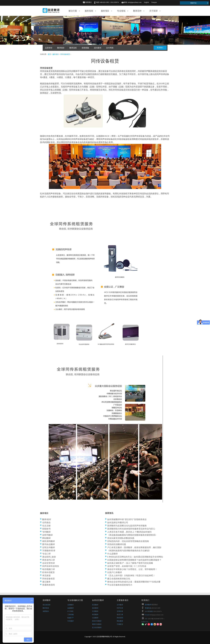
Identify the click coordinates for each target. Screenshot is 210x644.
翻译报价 (61, 48)
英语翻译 (95, 605)
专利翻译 (46, 532)
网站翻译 (46, 538)
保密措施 (85, 48)
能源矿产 (70, 618)
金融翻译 (70, 608)
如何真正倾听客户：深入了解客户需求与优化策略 (130, 563)
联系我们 (89, 2)
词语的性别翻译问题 (117, 544)
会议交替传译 (49, 563)
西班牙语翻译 (97, 621)
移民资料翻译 (49, 541)
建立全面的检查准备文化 (119, 579)
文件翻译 (120, 605)
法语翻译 (95, 618)
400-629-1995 (156, 608)
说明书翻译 (47, 535)
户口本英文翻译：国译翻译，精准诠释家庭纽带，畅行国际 (134, 547)
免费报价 (46, 611)
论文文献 (46, 526)
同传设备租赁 (65, 54)
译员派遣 (46, 575)
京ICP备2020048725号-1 (156, 619)
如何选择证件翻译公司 (118, 523)
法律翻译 (70, 605)
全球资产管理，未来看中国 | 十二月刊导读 (127, 566)
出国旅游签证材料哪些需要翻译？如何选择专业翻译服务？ (134, 560)
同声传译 (120, 608)
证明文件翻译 (49, 547)
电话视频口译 (49, 569)
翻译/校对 (47, 519)
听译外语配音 (49, 572)
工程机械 (70, 615)
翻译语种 (139, 11)
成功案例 (98, 48)
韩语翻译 (95, 615)
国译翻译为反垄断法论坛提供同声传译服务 (127, 526)
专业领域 (123, 11)
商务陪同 (120, 618)
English (146, 2)
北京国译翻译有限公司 (104, 637)
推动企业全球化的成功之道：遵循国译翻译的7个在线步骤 (134, 582)
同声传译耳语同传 (51, 566)
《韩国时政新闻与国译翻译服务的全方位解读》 (129, 551)
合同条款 (46, 523)
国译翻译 (47, 600)
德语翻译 (95, 608)
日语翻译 (95, 611)
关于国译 (155, 11)
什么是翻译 (112, 554)
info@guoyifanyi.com (135, 2)
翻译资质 (46, 608)
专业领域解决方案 (75, 600)
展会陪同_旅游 (49, 557)
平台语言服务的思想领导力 (120, 585)
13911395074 (157, 611)
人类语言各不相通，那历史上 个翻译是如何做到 (129, 532)
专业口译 (46, 554)
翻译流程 (73, 48)
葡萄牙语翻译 (97, 624)
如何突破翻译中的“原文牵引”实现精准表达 (127, 519)
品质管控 (49, 48)
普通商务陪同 (49, 585)
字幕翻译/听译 (49, 551)
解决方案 (74, 11)
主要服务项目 (123, 600)
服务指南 (90, 11)
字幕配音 (120, 624)
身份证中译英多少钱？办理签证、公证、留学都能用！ (132, 569)
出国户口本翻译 (115, 572)
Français (154, 2)
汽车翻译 (70, 621)
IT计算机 (70, 611)
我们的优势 (47, 605)
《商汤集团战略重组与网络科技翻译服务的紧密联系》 (132, 535)
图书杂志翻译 (49, 544)
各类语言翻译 (98, 600)
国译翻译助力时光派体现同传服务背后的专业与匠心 (131, 529)
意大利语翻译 (97, 628)
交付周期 (110, 48)
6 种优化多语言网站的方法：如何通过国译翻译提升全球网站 (135, 557)
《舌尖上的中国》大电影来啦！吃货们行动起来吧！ (131, 575)
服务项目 (106, 11)
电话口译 (120, 615)
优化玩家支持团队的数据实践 (121, 538)
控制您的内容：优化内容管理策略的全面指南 (128, 541)
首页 (49, 54)
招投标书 (46, 529)
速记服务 (46, 582)
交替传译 (120, 611)
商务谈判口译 (49, 560)
